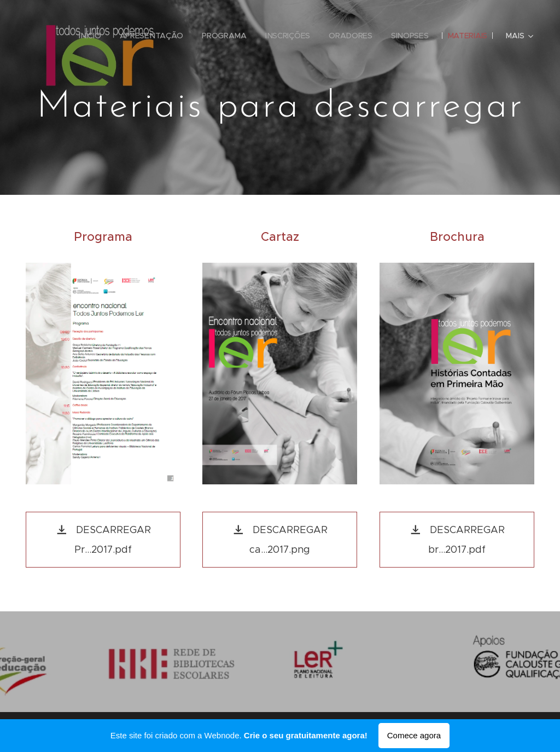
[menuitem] (89, 36)
